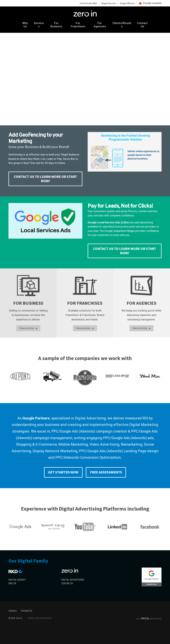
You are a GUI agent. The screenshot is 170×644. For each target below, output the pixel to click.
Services (36, 24)
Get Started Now (62, 472)
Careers (13, 610)
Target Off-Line (127, 3)
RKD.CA (12, 583)
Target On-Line (108, 3)
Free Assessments (107, 472)
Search (21, 74)
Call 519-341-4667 (87, 3)
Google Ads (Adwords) (77, 430)
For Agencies (101, 24)
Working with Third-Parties (38, 618)
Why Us (21, 24)
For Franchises (78, 24)
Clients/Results (124, 24)
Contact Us (147, 24)
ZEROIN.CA (67, 583)
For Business (55, 24)
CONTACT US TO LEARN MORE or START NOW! (45, 177)
